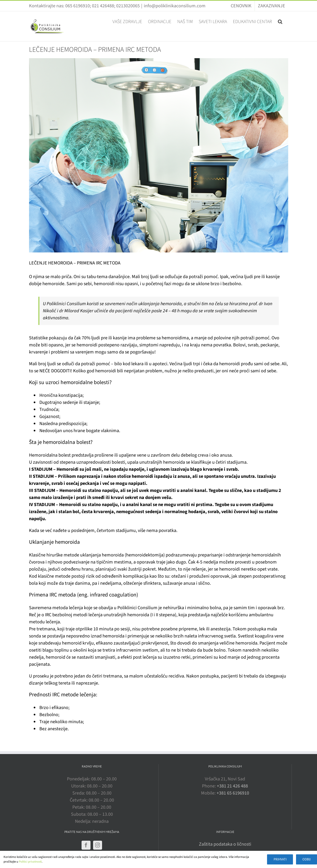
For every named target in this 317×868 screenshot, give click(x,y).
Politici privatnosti (30, 862)
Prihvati (278, 859)
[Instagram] (98, 845)
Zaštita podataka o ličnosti (225, 844)
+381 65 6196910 (233, 793)
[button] (280, 21)
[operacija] (159, 155)
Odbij (306, 859)
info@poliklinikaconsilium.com (175, 6)
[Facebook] (86, 845)
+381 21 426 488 (232, 786)
